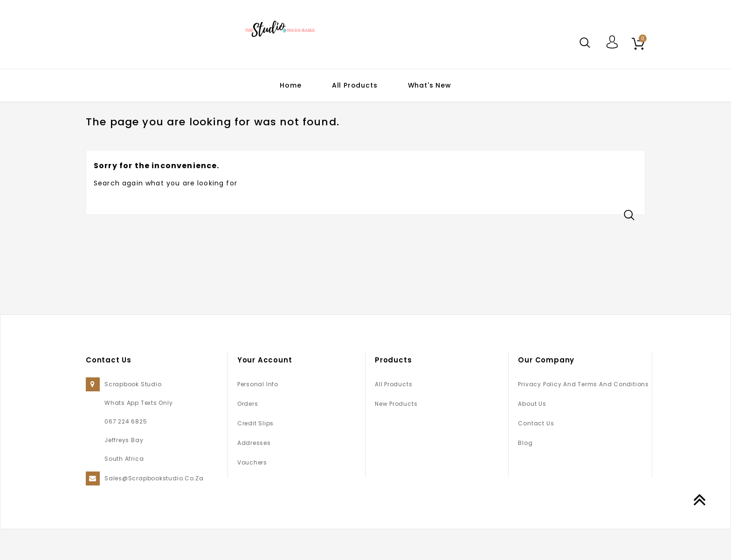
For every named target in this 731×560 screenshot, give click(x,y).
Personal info (258, 415)
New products (396, 434)
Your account (265, 391)
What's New (430, 85)
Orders (248, 434)
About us (532, 434)
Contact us (536, 454)
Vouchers (252, 493)
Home (290, 85)
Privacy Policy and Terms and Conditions (583, 415)
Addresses (254, 474)
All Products (355, 85)
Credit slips (255, 454)
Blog (525, 474)
